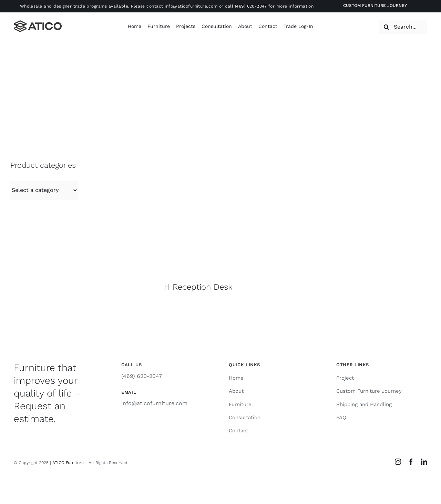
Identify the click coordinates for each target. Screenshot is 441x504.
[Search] (387, 27)
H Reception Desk (198, 287)
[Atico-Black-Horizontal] (38, 23)
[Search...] (403, 27)
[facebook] (411, 462)
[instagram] (398, 462)
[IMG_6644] (198, 153)
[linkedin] (424, 462)
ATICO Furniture (68, 463)
